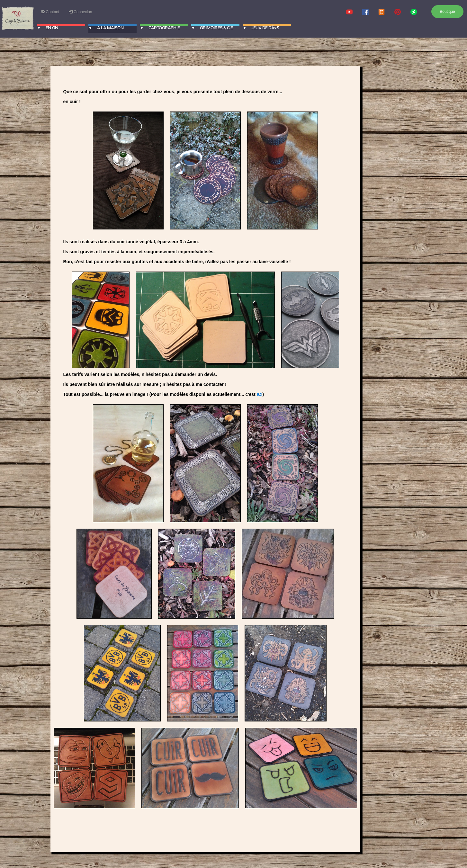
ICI (260, 394)
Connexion (81, 12)
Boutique (447, 12)
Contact (50, 12)
